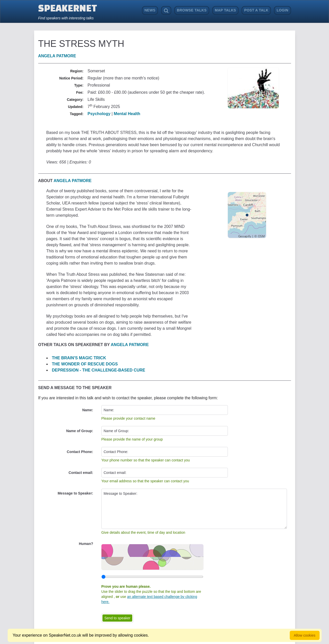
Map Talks (226, 10)
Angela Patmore (57, 56)
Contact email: (81, 473)
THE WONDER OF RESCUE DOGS (85, 364)
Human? (86, 544)
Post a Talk (256, 10)
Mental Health (127, 114)
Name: (88, 410)
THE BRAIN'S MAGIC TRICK (79, 358)
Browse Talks (192, 10)
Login (282, 10)
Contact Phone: (80, 452)
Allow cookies (305, 635)
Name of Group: (80, 431)
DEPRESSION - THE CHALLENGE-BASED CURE (99, 370)
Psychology (99, 114)
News (150, 10)
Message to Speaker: (75, 493)
